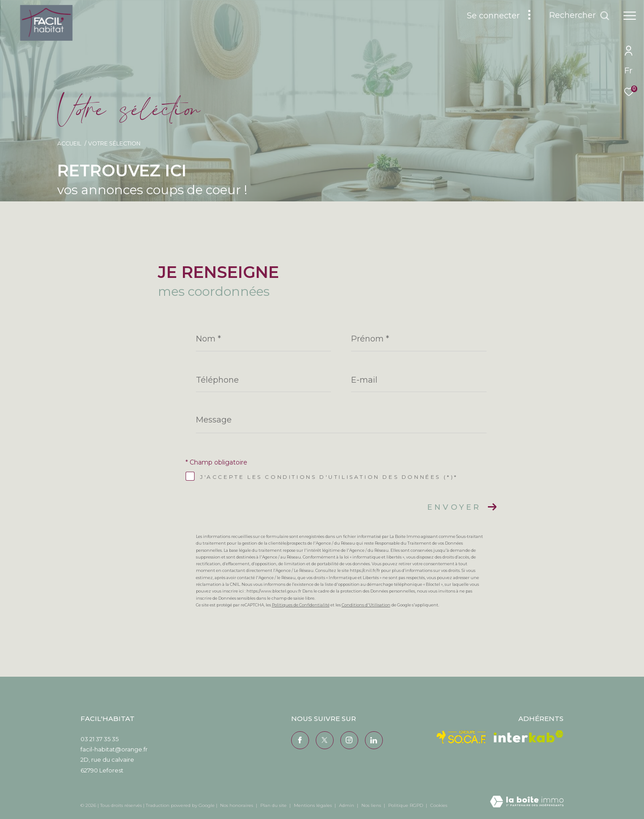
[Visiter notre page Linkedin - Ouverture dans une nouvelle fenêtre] (374, 740)
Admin (347, 805)
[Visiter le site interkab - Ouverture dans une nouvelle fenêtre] (529, 736)
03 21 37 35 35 (100, 739)
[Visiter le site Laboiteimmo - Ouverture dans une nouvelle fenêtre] (527, 802)
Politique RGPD (406, 805)
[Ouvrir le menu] (630, 16)
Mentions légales (314, 805)
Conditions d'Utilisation (366, 605)
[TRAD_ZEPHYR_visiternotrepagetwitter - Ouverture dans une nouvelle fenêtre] (325, 740)
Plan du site (274, 805)
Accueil (69, 143)
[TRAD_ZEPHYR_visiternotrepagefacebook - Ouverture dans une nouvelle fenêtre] (300, 740)
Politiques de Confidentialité (301, 605)
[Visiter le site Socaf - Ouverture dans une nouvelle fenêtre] (462, 737)
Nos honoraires (237, 805)
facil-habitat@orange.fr (114, 749)
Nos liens (372, 805)
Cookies (439, 806)
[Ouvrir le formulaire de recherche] (579, 16)
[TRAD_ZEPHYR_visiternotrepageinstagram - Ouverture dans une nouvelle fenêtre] (349, 740)
